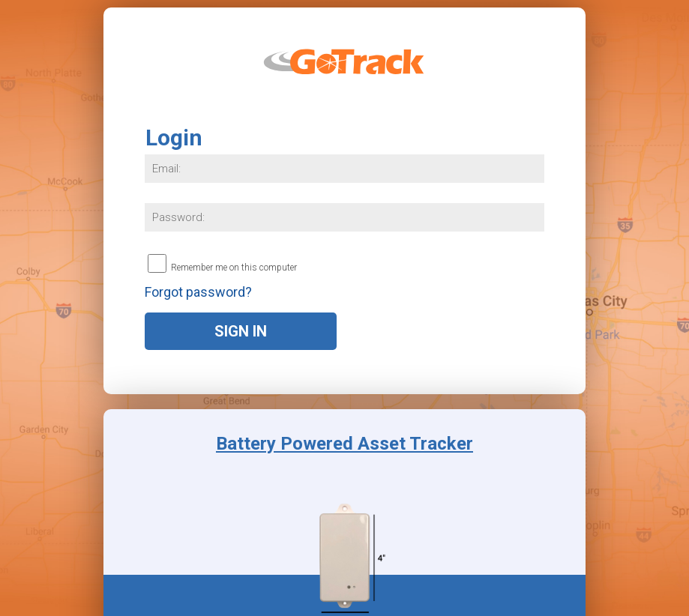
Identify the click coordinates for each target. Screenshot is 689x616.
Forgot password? (198, 292)
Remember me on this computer (234, 267)
